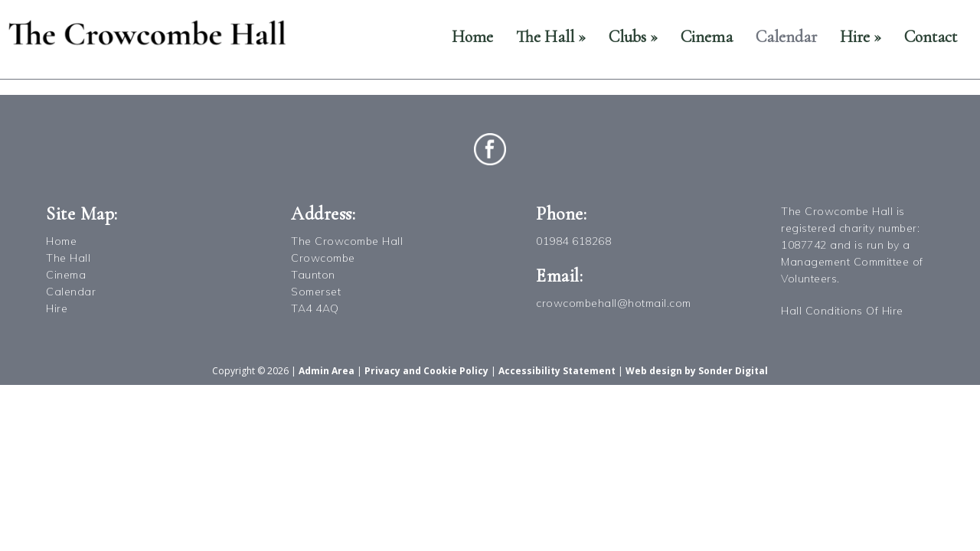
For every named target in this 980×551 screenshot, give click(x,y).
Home (472, 37)
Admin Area (327, 371)
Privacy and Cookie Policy (426, 371)
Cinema (707, 37)
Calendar (786, 37)
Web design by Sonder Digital (697, 371)
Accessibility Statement (557, 371)
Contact (931, 37)
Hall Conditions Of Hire (842, 311)
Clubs (633, 37)
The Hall (551, 37)
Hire (861, 37)
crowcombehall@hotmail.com (614, 303)
